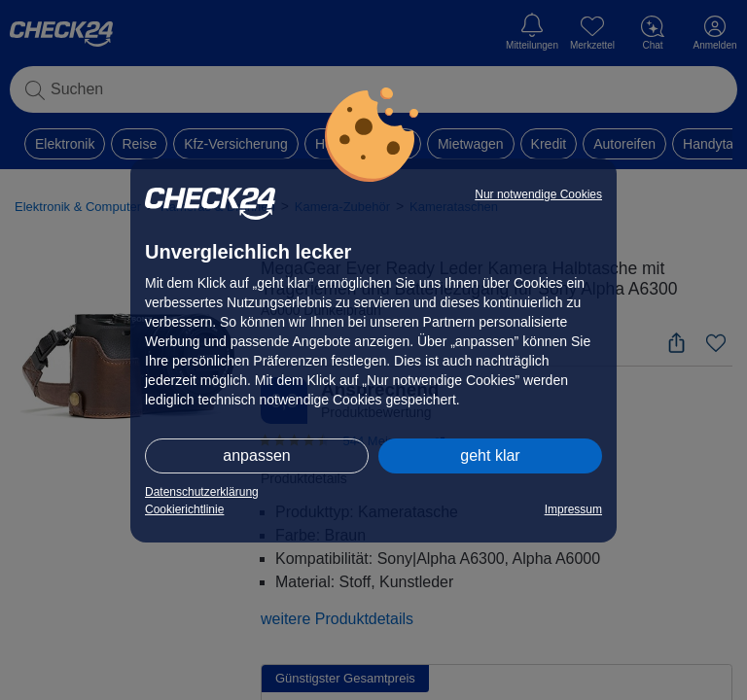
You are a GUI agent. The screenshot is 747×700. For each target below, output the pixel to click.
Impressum (573, 509)
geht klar (490, 455)
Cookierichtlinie (184, 509)
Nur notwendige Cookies (538, 194)
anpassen (256, 455)
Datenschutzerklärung (202, 492)
